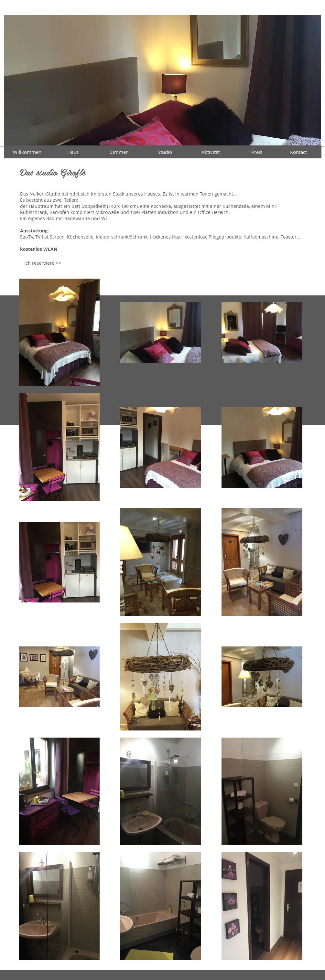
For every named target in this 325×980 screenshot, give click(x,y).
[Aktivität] (211, 152)
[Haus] (73, 152)
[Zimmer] (119, 152)
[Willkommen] (27, 152)
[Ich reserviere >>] (43, 263)
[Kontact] (298, 152)
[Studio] (165, 152)
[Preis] (257, 152)
